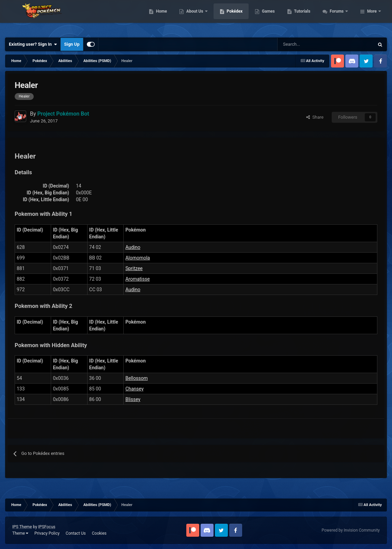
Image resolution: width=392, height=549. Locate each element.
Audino (133, 247)
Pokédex (271, 17)
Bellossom (137, 378)
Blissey (133, 399)
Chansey (134, 389)
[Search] (302, 44)
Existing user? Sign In (33, 44)
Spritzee (134, 268)
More (372, 17)
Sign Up (72, 44)
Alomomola (138, 258)
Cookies (99, 533)
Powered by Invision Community (351, 530)
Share (315, 117)
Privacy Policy (47, 533)
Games (305, 17)
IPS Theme (22, 527)
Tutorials (339, 17)
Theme (20, 533)
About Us (232, 17)
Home (198, 17)
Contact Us (76, 533)
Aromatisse (137, 279)
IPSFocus (47, 527)
